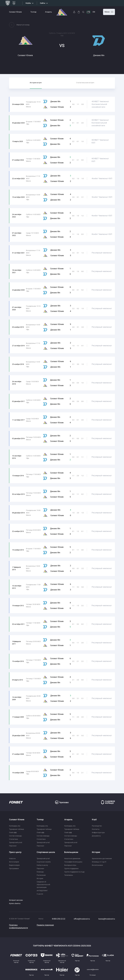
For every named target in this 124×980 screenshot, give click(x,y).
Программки (14, 868)
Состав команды (15, 836)
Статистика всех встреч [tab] (85, 83)
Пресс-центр (15, 852)
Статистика (14, 839)
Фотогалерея (14, 862)
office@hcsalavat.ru (82, 919)
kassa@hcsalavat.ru (107, 919)
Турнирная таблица (17, 829)
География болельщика (73, 862)
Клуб (94, 819)
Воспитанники (97, 865)
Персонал (13, 846)
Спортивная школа (46, 852)
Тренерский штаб (16, 842)
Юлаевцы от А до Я (99, 862)
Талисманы (69, 875)
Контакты (96, 829)
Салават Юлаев (15, 12)
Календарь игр (15, 826)
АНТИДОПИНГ (42, 891)
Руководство (97, 826)
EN (94, 12)
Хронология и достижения (102, 859)
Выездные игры (70, 865)
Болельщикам (71, 852)
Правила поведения (45, 925)
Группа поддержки (71, 868)
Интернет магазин (16, 900)
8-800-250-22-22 (59, 919)
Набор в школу (42, 865)
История (40, 878)
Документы (96, 836)
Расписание (41, 875)
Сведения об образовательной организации (43, 885)
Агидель (48, 12)
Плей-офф (13, 833)
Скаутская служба (44, 862)
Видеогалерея (14, 865)
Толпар (33, 12)
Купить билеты (15, 903)
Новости (12, 859)
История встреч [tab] (36, 83)
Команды (40, 872)
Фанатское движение (72, 859)
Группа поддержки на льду (74, 872)
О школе (40, 894)
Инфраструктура (98, 833)
